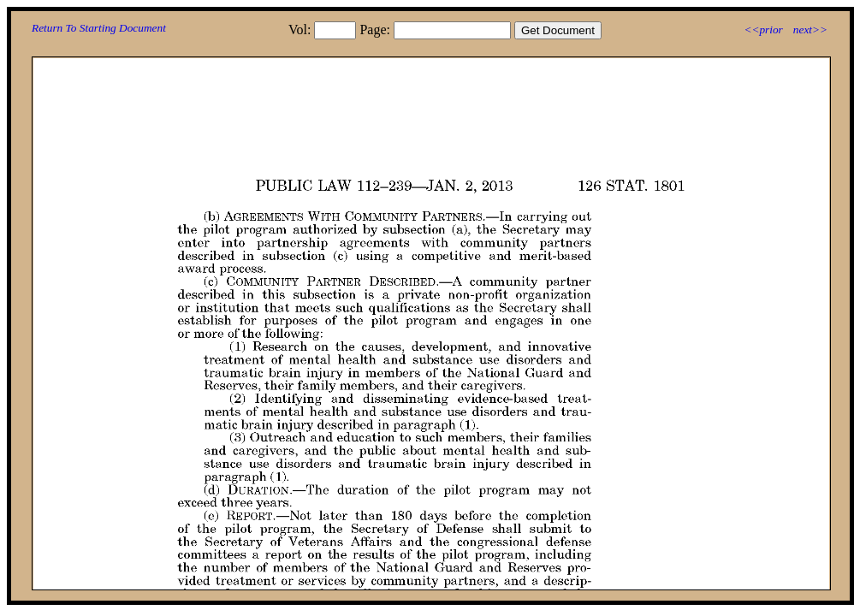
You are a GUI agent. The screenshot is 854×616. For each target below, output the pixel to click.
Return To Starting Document (99, 28)
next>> (810, 30)
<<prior (763, 30)
